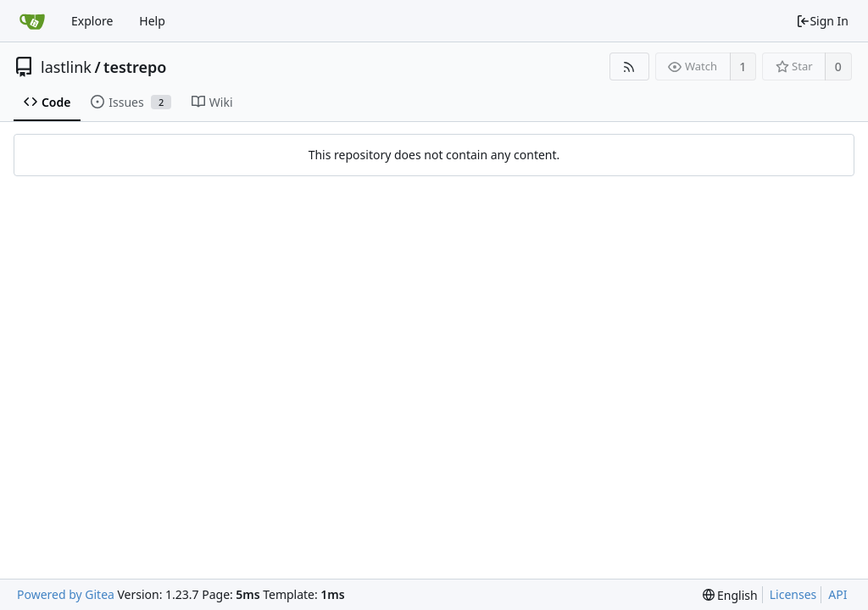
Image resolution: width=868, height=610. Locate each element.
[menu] (730, 595)
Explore (92, 21)
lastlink (66, 67)
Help (152, 21)
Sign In (822, 21)
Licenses (793, 594)
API (837, 594)
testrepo (135, 67)
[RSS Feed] (629, 67)
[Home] (32, 21)
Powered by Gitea (66, 594)
